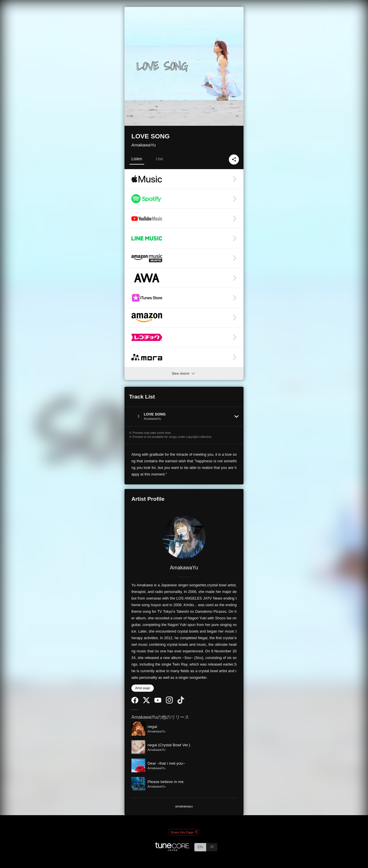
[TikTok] (181, 703)
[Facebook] (135, 702)
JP (212, 847)
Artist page (143, 688)
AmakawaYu (143, 145)
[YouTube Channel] (158, 701)
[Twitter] (146, 702)
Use (159, 159)
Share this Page (184, 832)
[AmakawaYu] (184, 537)
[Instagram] (169, 702)
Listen (137, 159)
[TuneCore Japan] (172, 849)
